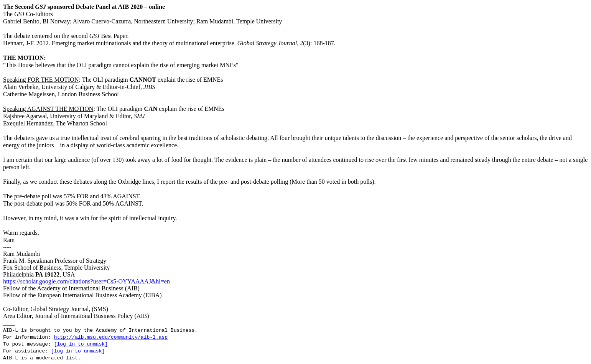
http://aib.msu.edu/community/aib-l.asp (111, 337)
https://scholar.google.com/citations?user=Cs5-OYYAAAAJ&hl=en (86, 281)
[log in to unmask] (81, 344)
